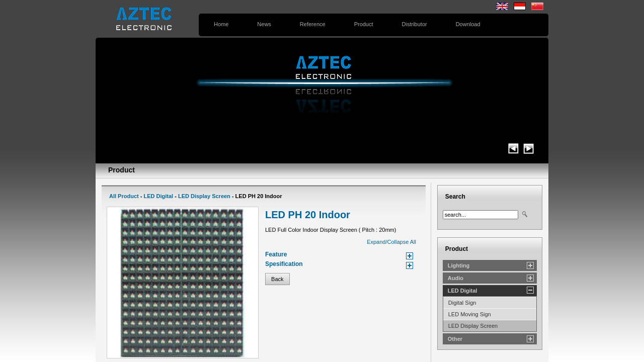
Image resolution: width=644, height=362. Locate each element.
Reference (313, 24)
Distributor (415, 24)
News (264, 24)
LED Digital (158, 196)
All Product (124, 196)
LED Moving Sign (470, 314)
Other (455, 339)
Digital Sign (462, 303)
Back (277, 279)
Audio (456, 278)
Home (221, 24)
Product (364, 24)
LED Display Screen (204, 196)
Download (468, 24)
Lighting (459, 265)
